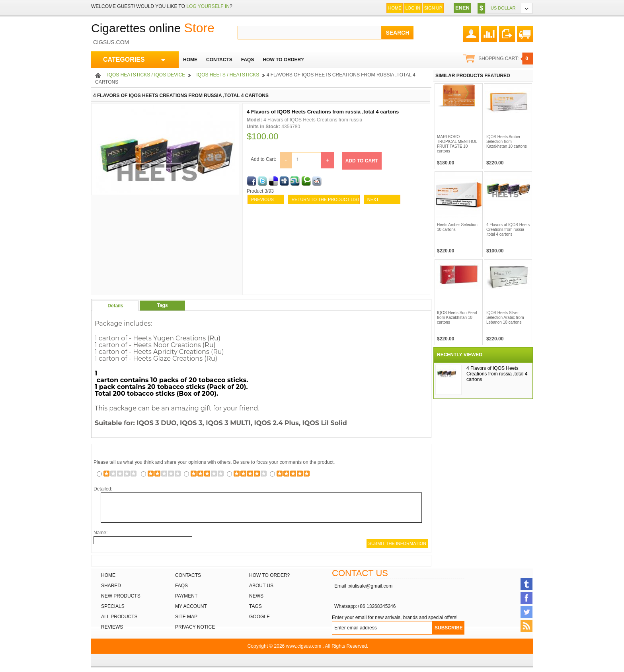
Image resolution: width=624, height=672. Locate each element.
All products (119, 617)
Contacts (188, 575)
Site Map (186, 617)
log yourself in (208, 6)
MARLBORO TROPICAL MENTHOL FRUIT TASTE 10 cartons (457, 144)
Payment (186, 596)
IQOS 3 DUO (156, 423)
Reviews (112, 627)
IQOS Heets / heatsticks (228, 75)
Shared (111, 586)
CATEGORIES (134, 60)
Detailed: (103, 489)
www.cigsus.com (304, 646)
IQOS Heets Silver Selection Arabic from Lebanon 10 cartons (505, 317)
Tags (162, 305)
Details (115, 306)
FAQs (181, 586)
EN (459, 8)
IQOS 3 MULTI (228, 423)
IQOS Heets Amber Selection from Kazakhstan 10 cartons (507, 142)
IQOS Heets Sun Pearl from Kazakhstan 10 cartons (457, 317)
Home (395, 8)
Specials (113, 606)
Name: (100, 533)
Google (259, 617)
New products (121, 596)
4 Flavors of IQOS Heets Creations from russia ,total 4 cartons (508, 230)
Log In (412, 8)
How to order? (269, 575)
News (256, 596)
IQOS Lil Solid (325, 423)
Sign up (433, 8)
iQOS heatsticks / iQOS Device (146, 75)
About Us (261, 586)
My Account (191, 606)
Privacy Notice (195, 627)
